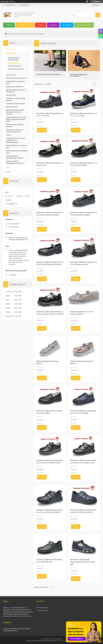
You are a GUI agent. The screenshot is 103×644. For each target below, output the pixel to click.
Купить (43, 130)
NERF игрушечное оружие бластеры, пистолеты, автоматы (15, 112)
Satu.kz (60, 639)
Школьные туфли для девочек (48, 75)
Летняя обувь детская (16, 69)
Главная (9, 25)
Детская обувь (26, 34)
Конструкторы (11, 95)
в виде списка (98, 84)
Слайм (8, 135)
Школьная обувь (14, 63)
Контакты (53, 25)
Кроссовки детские (15, 66)
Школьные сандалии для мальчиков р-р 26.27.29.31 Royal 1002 (82, 562)
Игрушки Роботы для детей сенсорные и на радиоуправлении (15, 140)
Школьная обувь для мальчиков (79, 75)
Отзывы (8, 172)
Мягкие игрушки (12, 107)
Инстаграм (67, 25)
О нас (41, 25)
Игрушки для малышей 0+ (15, 87)
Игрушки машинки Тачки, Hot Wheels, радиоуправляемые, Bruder (16, 119)
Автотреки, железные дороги (16, 78)
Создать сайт (4, 1)
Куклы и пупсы (11, 75)
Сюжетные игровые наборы (16, 104)
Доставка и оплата (84, 25)
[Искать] (98, 15)
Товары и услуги (24, 25)
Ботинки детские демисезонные (14, 59)
